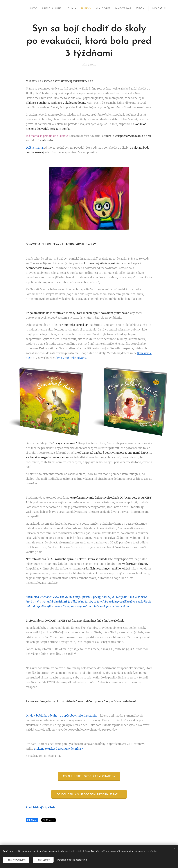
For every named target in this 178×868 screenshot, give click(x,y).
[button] (159, 9)
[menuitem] (31, 9)
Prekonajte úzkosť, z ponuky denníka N (59, 749)
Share (32, 820)
